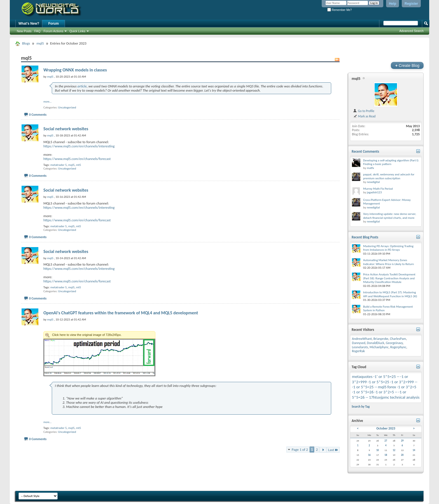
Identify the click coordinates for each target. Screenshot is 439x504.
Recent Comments (365, 151)
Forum (54, 24)
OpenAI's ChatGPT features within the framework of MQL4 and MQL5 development (121, 313)
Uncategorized (67, 107)
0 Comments (38, 115)
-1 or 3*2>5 (407, 387)
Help (393, 4)
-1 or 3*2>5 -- (386, 392)
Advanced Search (411, 31)
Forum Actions (53, 31)
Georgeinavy (394, 343)
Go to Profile (364, 111)
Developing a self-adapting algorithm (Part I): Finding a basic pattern (391, 162)
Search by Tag (361, 407)
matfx (370, 168)
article (82, 86)
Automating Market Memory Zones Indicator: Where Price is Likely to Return (388, 262)
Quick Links (77, 31)
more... (47, 102)
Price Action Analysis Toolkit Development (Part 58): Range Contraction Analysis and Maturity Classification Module (389, 278)
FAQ (38, 31)
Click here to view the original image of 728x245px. (99, 335)
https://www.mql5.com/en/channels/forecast (77, 159)
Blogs (26, 43)
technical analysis (405, 397)
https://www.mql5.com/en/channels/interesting (79, 146)
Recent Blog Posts (365, 237)
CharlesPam (398, 339)
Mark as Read (364, 116)
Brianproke (381, 339)
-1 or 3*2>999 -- (404, 382)
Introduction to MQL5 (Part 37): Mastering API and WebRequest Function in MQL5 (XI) (390, 294)
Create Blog (407, 65)
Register (411, 4)
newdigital (373, 182)
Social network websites (66, 129)
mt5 (78, 165)
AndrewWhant (362, 339)
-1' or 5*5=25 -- (386, 377)
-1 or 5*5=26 (363, 392)
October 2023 (386, 428)
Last (333, 450)
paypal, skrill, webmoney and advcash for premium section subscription (389, 176)
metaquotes (362, 377)
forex (392, 387)
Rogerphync (398, 347)
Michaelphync (379, 347)
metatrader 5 (59, 165)
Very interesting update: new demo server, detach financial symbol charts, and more (390, 216)
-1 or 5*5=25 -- (365, 387)
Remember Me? (339, 10)
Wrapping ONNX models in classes (75, 70)
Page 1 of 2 (300, 450)
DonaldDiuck (376, 343)
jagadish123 (374, 192)
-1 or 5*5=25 (378, 382)
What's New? (29, 24)
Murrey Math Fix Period (378, 189)
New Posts (24, 31)
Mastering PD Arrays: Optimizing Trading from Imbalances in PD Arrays (388, 248)
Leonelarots (360, 347)
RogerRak (358, 351)
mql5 (40, 43)
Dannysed (359, 343)
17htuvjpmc (379, 397)
